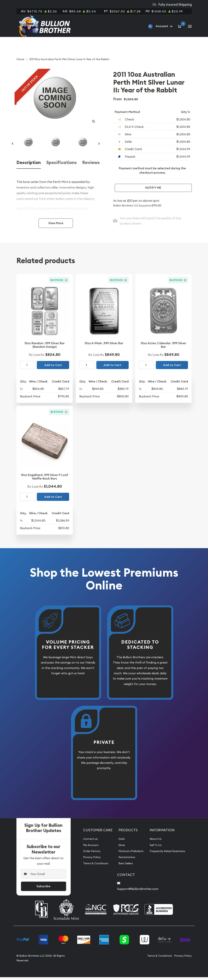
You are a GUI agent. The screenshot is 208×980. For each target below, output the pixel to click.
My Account (88, 848)
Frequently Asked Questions (169, 855)
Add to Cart (53, 369)
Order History (90, 855)
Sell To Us (156, 848)
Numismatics (124, 861)
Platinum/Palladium (129, 855)
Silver (119, 848)
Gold (118, 842)
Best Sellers (123, 867)
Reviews (91, 168)
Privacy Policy (90, 861)
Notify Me (153, 188)
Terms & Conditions (94, 867)
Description (29, 168)
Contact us (88, 842)
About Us (156, 842)
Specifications (61, 168)
